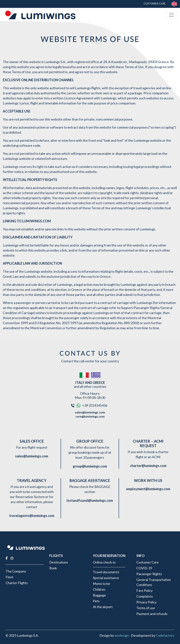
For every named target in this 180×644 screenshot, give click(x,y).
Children (99, 589)
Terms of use (146, 608)
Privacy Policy (146, 602)
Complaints (145, 596)
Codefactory (165, 635)
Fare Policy (144, 590)
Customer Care (155, 3)
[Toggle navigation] (172, 15)
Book (53, 568)
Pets (96, 601)
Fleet (10, 577)
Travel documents (106, 572)
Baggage (99, 595)
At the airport (103, 607)
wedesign (122, 635)
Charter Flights (17, 583)
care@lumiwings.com (90, 416)
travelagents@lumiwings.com (32, 516)
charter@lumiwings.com (148, 466)
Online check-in (104, 562)
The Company (16, 571)
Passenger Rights (149, 574)
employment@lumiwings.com (148, 489)
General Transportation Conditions (154, 582)
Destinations (59, 562)
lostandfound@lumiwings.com (90, 500)
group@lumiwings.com (90, 466)
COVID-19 (144, 568)
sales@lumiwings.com (90, 412)
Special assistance (106, 578)
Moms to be (101, 584)
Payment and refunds (152, 614)
